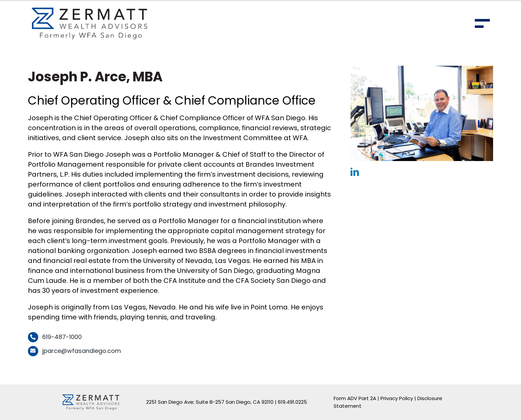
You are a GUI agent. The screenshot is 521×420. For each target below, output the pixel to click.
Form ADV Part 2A (355, 398)
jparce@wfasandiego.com (82, 351)
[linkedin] (355, 172)
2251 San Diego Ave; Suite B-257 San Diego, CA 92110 (210, 402)
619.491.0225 (292, 402)
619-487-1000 (62, 337)
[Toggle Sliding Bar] (482, 23)
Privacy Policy (397, 398)
